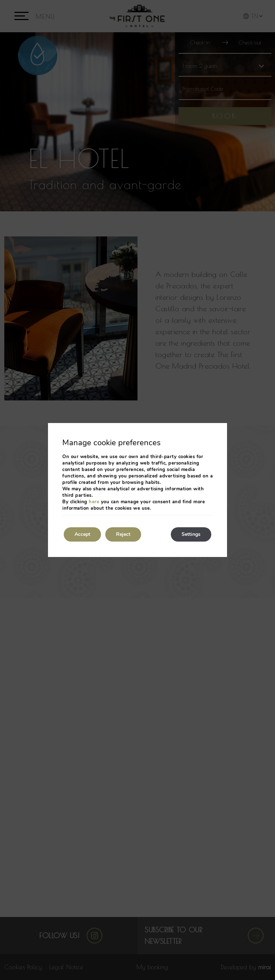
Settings (191, 534)
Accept (82, 534)
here (94, 502)
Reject (123, 534)
